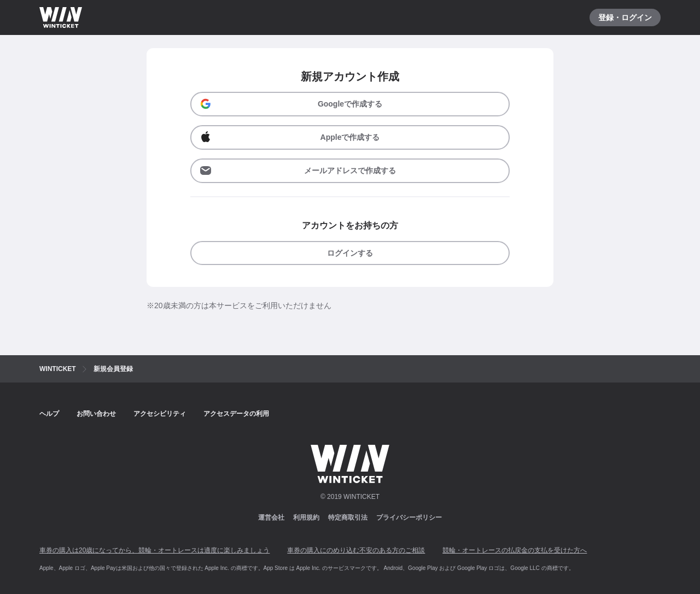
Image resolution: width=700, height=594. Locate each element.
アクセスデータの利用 (236, 414)
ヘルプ (49, 414)
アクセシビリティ (160, 414)
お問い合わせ (96, 414)
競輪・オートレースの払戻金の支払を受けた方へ (515, 550)
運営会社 (271, 517)
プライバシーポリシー (409, 517)
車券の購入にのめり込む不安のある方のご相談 (356, 550)
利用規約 (306, 517)
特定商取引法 (348, 517)
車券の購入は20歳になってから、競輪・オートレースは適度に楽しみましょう (154, 550)
